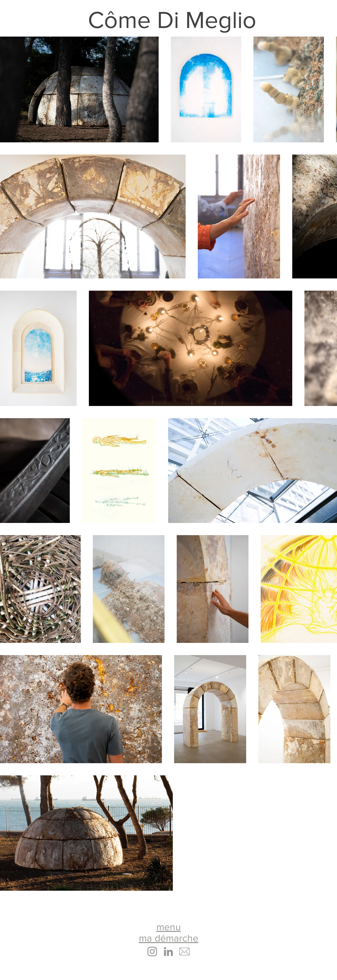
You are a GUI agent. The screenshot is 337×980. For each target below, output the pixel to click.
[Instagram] (152, 951)
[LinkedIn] (168, 951)
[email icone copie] (184, 951)
